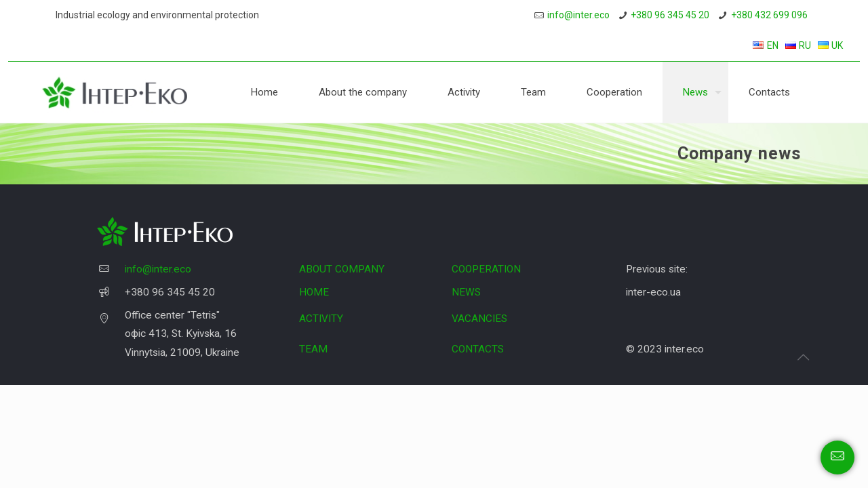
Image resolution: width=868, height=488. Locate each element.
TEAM (313, 349)
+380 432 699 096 (769, 15)
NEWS (466, 292)
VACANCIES (479, 319)
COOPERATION (486, 269)
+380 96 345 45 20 (670, 15)
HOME (314, 292)
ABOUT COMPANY (342, 269)
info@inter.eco (578, 15)
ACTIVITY (321, 319)
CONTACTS (478, 349)
